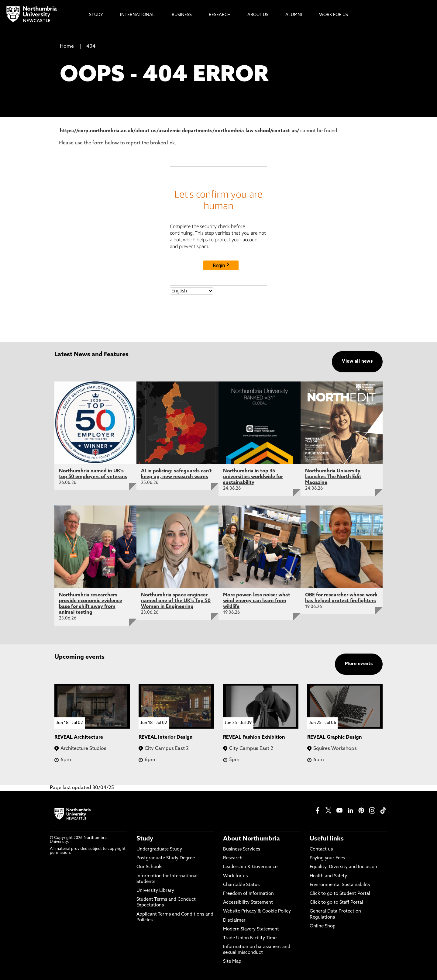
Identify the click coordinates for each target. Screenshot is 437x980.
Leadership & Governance (250, 867)
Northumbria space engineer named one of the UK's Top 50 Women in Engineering (176, 601)
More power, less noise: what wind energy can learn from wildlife (257, 601)
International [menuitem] (137, 15)
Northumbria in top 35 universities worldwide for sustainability (253, 477)
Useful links (327, 839)
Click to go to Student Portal (340, 894)
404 (91, 47)
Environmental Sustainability (340, 885)
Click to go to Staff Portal (336, 903)
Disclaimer (234, 921)
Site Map (232, 962)
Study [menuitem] (96, 15)
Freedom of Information (248, 894)
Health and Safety (328, 876)
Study (145, 839)
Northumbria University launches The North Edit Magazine (333, 477)
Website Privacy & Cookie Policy (257, 911)
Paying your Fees (327, 858)
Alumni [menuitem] (294, 15)
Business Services (242, 849)
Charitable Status (241, 885)
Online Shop (323, 926)
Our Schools (149, 867)
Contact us (321, 849)
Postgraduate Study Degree (166, 858)
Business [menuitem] (182, 15)
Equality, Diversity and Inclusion (343, 867)
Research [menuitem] (220, 15)
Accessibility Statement (248, 903)
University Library (155, 891)
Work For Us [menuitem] (334, 15)
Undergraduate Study (159, 849)
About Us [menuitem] (258, 15)
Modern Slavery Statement (251, 929)
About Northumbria (251, 839)
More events (359, 664)
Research (233, 858)
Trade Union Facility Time (250, 938)
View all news (357, 362)
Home (67, 47)
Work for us (235, 876)
